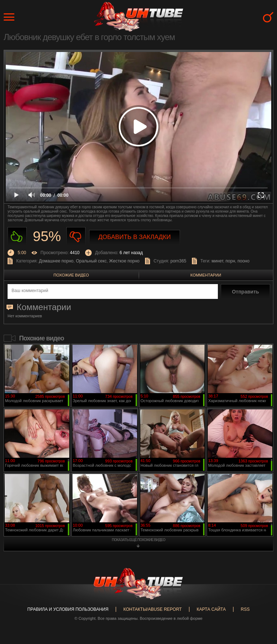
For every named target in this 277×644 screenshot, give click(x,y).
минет (217, 261)
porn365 (178, 261)
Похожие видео (71, 275)
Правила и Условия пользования (68, 609)
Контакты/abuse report (153, 609)
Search (268, 17)
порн (230, 261)
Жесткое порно (124, 261)
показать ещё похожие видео (138, 540)
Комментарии (206, 275)
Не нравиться (76, 237)
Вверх (261, 606)
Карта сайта (211, 609)
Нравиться (17, 237)
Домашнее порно (56, 261)
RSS (245, 609)
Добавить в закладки (135, 237)
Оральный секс (91, 261)
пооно (243, 261)
